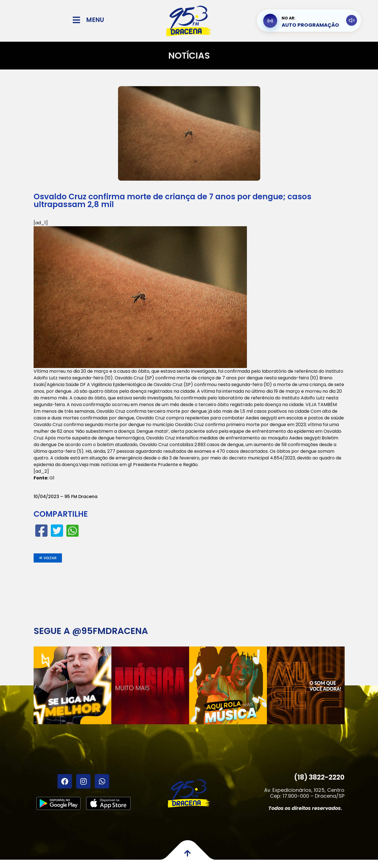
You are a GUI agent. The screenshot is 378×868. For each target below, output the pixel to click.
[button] (48, 558)
